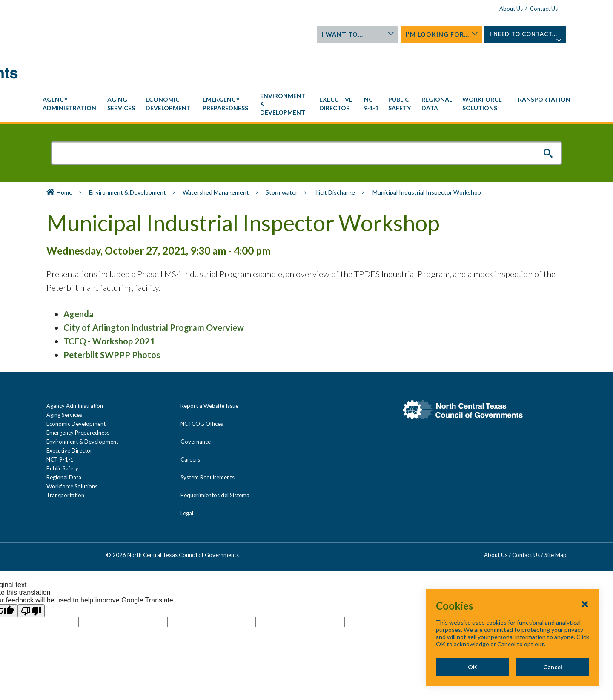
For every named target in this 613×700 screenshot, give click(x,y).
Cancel (553, 667)
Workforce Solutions (72, 448)
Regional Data (64, 439)
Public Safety (62, 430)
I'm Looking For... (442, 34)
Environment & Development (127, 153)
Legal (187, 474)
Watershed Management (216, 153)
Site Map (556, 516)
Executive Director (69, 412)
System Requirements (208, 439)
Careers (190, 421)
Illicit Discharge (335, 153)
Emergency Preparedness (78, 394)
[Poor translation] (31, 572)
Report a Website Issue (209, 367)
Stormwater (282, 153)
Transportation (65, 456)
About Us (511, 9)
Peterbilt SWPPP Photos (112, 316)
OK (473, 667)
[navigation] (306, 65)
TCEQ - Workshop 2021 (109, 302)
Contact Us (544, 9)
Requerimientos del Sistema (215, 456)
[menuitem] (71, 65)
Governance (196, 403)
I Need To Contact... (526, 37)
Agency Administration (75, 367)
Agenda (79, 275)
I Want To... (358, 34)
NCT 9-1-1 (60, 421)
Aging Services (64, 376)
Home (64, 153)
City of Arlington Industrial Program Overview (154, 289)
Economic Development (76, 385)
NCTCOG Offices (202, 385)
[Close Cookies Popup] (585, 604)
